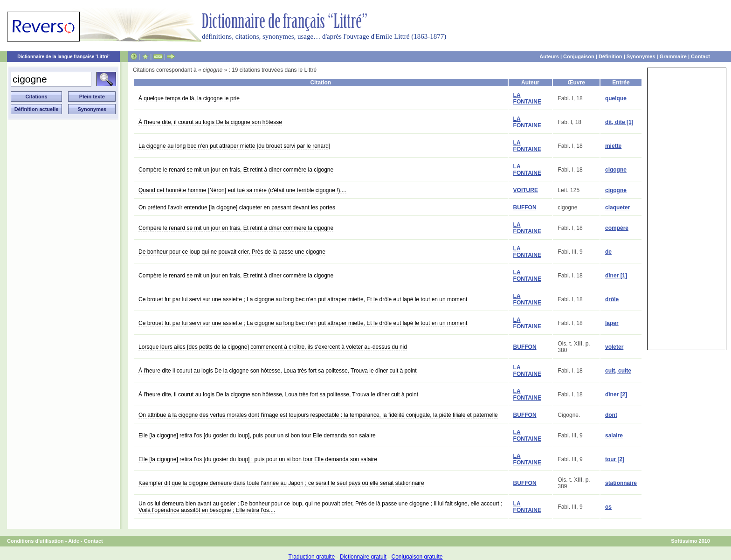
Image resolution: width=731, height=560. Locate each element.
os (608, 507)
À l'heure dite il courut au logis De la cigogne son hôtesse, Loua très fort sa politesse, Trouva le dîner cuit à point (278, 371)
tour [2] (615, 459)
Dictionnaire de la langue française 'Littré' (63, 57)
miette (613, 146)
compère (617, 228)
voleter (614, 347)
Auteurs (549, 56)
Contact (700, 56)
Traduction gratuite (311, 557)
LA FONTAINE (527, 98)
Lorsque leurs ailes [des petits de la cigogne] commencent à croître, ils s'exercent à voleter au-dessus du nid (273, 347)
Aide (74, 541)
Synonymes (641, 56)
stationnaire (621, 483)
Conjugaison (579, 56)
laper (612, 323)
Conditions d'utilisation (35, 541)
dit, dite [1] (619, 122)
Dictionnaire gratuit (363, 557)
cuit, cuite (618, 371)
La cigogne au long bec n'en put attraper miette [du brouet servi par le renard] (234, 146)
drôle (612, 299)
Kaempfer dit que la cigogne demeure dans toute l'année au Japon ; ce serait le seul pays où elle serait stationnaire (281, 483)
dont (611, 415)
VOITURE (526, 190)
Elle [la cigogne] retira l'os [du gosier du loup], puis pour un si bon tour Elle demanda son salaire (257, 436)
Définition (610, 56)
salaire (614, 436)
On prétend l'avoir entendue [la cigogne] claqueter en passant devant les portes (237, 207)
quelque (616, 98)
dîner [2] (616, 394)
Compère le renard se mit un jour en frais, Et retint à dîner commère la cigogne (236, 170)
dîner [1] (616, 276)
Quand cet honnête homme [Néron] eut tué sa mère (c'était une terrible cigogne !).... (242, 190)
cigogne (616, 170)
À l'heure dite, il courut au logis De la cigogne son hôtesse (210, 122)
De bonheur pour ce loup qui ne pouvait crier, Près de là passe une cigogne (232, 252)
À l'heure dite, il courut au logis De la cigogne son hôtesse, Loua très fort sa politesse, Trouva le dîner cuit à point (278, 394)
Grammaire (673, 56)
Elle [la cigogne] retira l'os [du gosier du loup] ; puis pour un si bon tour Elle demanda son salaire (258, 459)
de (608, 252)
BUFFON (525, 207)
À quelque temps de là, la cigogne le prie (189, 98)
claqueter (617, 207)
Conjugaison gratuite (417, 557)
